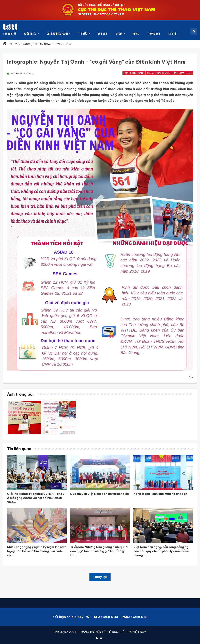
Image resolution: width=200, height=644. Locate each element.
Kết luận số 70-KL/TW (71, 617)
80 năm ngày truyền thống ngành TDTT (170, 73)
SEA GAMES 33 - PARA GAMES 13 (121, 617)
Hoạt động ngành (134, 73)
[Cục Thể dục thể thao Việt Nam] (10, 27)
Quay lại (100, 577)
